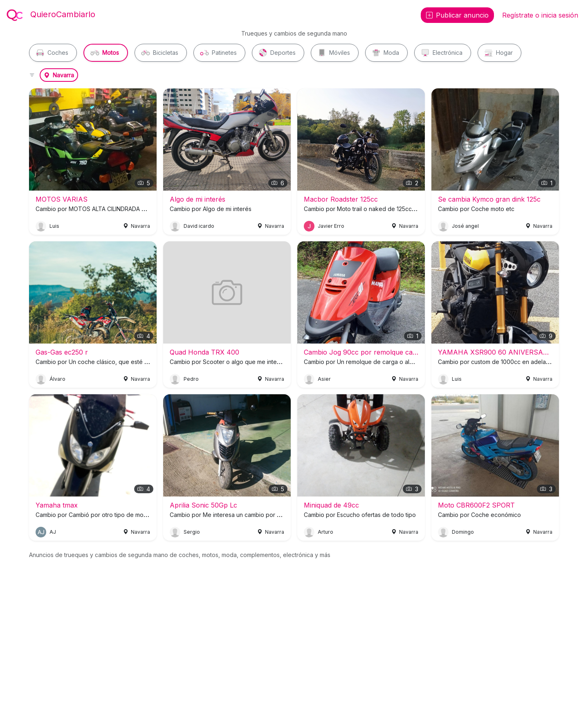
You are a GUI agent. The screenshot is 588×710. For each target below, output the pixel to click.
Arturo (325, 532)
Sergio (192, 532)
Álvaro (57, 379)
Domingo (463, 532)
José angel (465, 226)
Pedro (191, 379)
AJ (53, 532)
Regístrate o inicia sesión (540, 15)
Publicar (457, 15)
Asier (324, 379)
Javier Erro (331, 226)
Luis (54, 226)
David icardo (199, 226)
